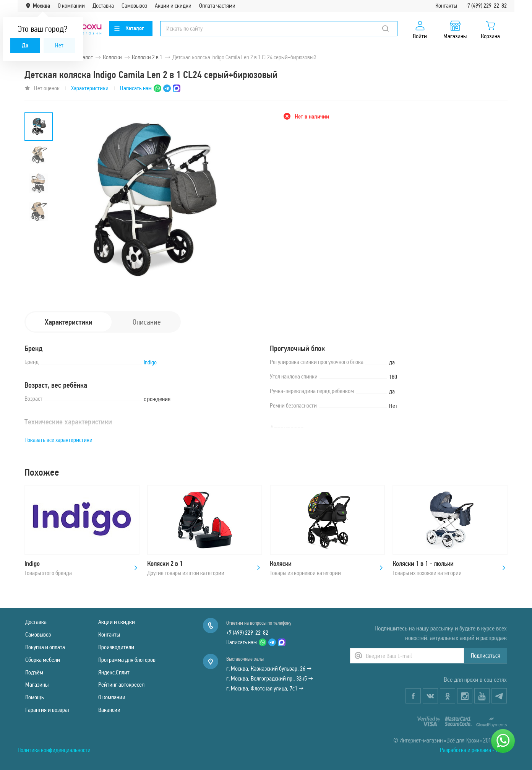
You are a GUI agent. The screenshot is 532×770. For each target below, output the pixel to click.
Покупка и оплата (45, 647)
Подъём (34, 672)
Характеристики (90, 88)
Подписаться (486, 655)
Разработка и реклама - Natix (473, 750)
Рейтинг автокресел (121, 685)
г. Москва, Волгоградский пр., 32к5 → (270, 678)
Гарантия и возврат (48, 710)
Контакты (446, 6)
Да (25, 45)
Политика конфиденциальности (54, 750)
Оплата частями (217, 6)
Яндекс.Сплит (114, 672)
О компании (71, 6)
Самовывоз (134, 6)
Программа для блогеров (127, 660)
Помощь (35, 697)
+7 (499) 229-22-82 (486, 6)
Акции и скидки (173, 6)
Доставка (103, 6)
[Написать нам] (503, 741)
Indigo (150, 362)
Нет (59, 45)
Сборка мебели (43, 660)
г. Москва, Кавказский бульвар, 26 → (269, 668)
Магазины (37, 685)
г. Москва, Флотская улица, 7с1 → (265, 688)
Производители (116, 647)
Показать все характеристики (58, 440)
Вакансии (109, 710)
